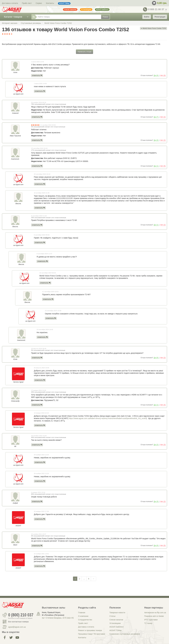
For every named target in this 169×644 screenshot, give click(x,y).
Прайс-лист (27, 3)
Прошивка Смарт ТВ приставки (92, 634)
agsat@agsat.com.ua (17, 627)
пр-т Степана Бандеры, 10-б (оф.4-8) (58, 618)
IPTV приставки (151, 620)
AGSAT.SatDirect (116, 627)
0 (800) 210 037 (21, 615)
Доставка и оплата (10, 3)
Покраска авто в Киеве (154, 616)
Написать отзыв (84, 52)
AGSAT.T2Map (116, 630)
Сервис (39, 3)
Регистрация (160, 17)
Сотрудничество (85, 620)
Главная (82, 613)
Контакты (50, 3)
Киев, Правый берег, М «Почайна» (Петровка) (53, 614)
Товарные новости (117, 613)
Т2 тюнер (148, 623)
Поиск (105, 17)
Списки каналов (116, 620)
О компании (83, 616)
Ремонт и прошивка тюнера (90, 630)
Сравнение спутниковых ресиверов (125, 634)
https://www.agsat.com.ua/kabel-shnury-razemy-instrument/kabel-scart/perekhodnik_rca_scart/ (107, 418)
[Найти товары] (68, 17)
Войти (147, 17)
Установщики (115, 623)
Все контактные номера (18, 622)
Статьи (112, 616)
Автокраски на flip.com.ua (155, 613)
